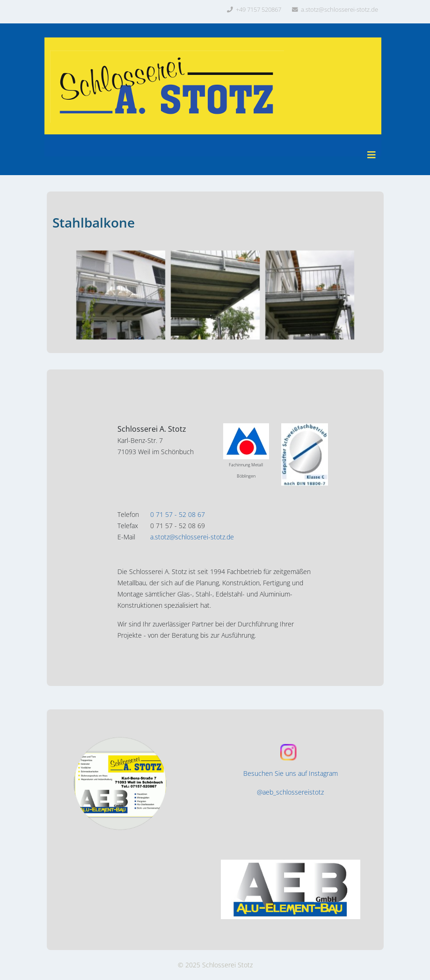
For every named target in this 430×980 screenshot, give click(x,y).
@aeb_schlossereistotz (290, 792)
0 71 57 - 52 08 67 (178, 514)
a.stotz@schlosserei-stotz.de (339, 10)
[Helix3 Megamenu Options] (372, 155)
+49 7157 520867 (259, 10)
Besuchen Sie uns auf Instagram (291, 773)
